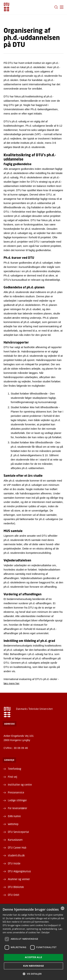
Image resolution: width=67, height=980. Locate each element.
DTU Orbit (14, 895)
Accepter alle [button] (33, 957)
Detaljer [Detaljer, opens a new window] (46, 932)
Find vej (13, 777)
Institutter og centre (20, 785)
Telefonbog (14, 769)
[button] (62, 7)
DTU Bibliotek (16, 887)
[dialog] (33, 942)
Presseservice (16, 792)
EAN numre (14, 816)
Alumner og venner (19, 879)
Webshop (13, 824)
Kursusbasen (15, 840)
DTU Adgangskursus (19, 871)
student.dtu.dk (16, 855)
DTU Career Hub (17, 847)
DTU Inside (14, 863)
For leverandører (18, 808)
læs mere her (11, 683)
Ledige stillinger (17, 800)
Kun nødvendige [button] (33, 966)
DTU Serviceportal (18, 832)
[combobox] (63, 908)
